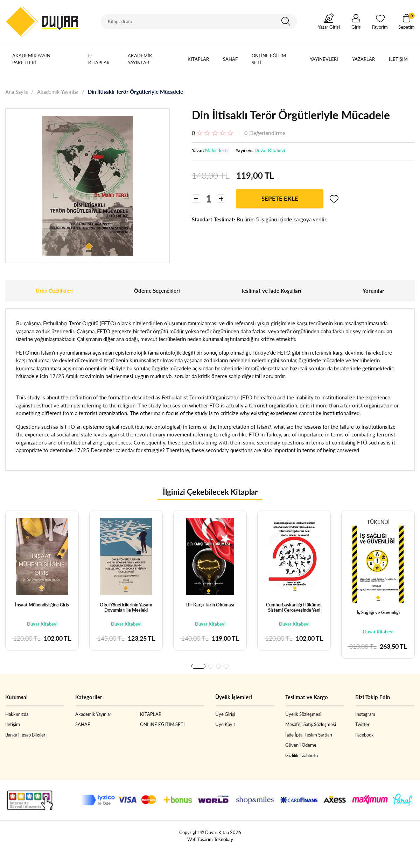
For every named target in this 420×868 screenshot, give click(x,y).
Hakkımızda (17, 714)
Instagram (365, 714)
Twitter (362, 724)
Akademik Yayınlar (140, 59)
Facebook (365, 735)
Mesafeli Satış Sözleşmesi (311, 724)
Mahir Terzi (216, 150)
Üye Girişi (225, 714)
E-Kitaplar (99, 59)
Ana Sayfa (16, 92)
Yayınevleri (324, 59)
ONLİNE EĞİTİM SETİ (269, 59)
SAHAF (230, 59)
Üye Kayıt (225, 724)
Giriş (356, 27)
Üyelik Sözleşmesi (303, 714)
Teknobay (223, 839)
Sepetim (407, 21)
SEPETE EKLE (280, 198)
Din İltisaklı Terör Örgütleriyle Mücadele (135, 92)
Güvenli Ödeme (301, 745)
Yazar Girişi (329, 27)
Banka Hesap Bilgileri (26, 735)
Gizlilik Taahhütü (302, 755)
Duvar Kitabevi (270, 150)
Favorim (380, 27)
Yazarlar (363, 59)
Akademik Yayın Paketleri (31, 59)
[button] (198, 666)
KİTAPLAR (198, 59)
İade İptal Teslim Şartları (309, 735)
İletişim (398, 59)
